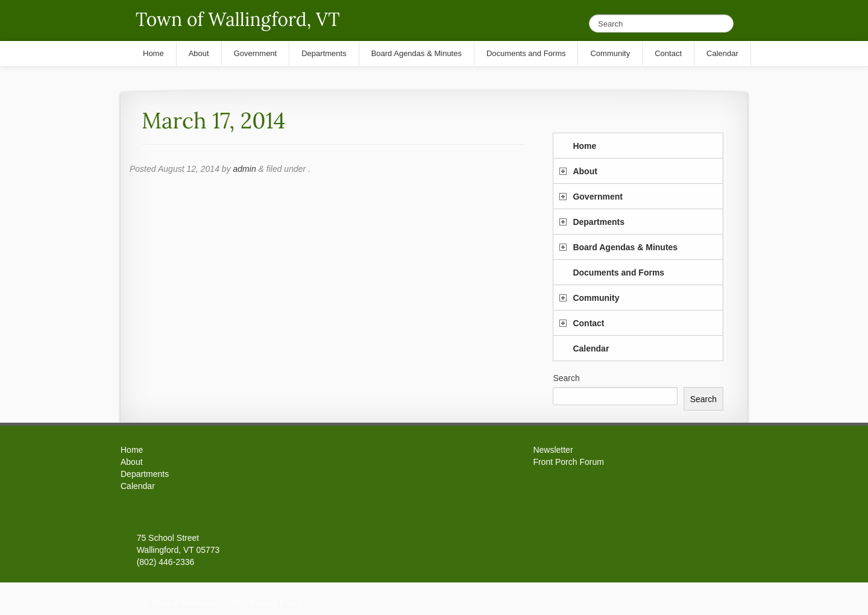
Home (584, 146)
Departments (599, 222)
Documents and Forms (618, 273)
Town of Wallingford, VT (238, 19)
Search (566, 378)
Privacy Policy (276, 603)
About (585, 171)
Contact (588, 323)
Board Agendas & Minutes (625, 247)
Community (596, 298)
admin (245, 169)
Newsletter (553, 450)
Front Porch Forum (568, 462)
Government (597, 197)
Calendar (591, 348)
